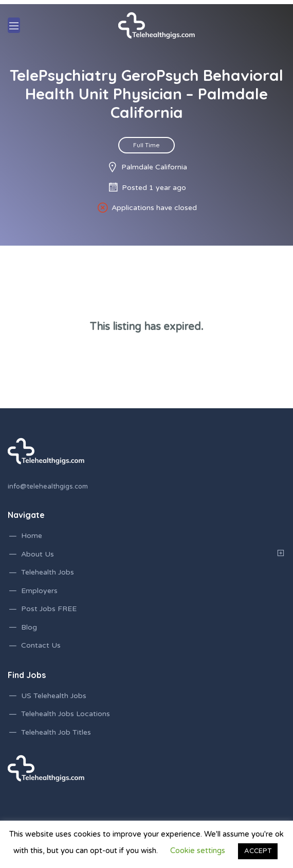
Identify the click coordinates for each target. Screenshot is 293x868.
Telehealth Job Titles (56, 732)
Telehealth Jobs (48, 572)
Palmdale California (154, 167)
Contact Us (41, 645)
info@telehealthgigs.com (48, 487)
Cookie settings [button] (198, 850)
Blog (29, 627)
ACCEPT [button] (258, 851)
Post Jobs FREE (49, 609)
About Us (38, 554)
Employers (39, 591)
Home (32, 536)
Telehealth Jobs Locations (66, 714)
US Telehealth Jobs (54, 696)
